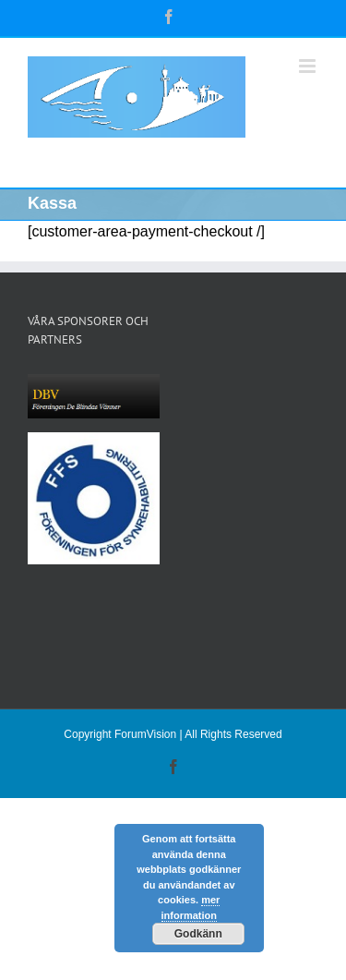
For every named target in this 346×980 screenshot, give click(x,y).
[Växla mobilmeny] (309, 66)
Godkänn (198, 934)
